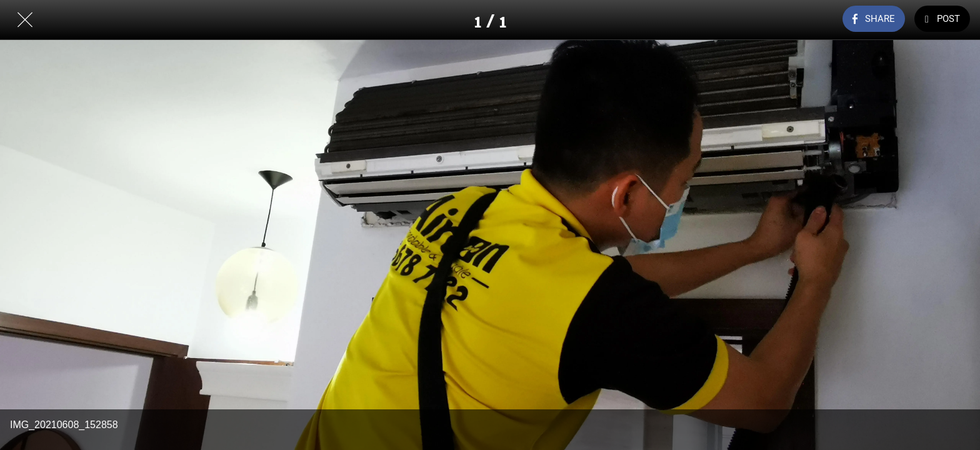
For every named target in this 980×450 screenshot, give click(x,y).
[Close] (25, 20)
